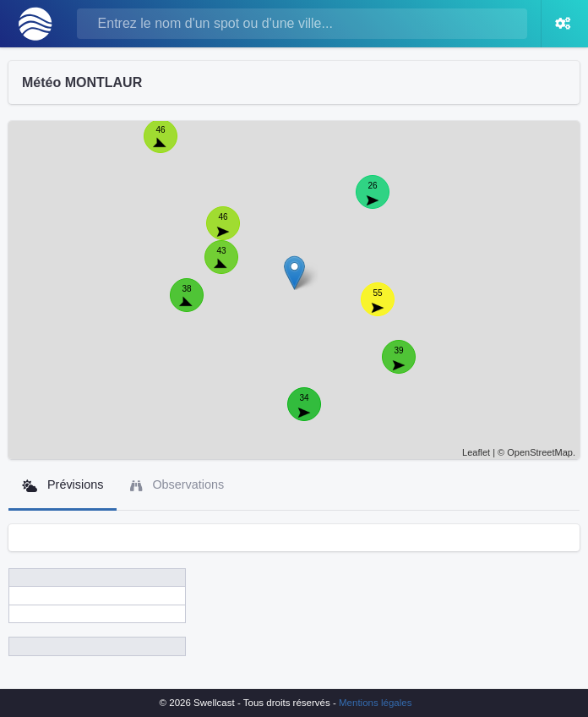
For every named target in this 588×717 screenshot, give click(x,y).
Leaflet (476, 452)
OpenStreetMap (540, 452)
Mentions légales (375, 703)
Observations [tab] (177, 485)
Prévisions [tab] (63, 485)
